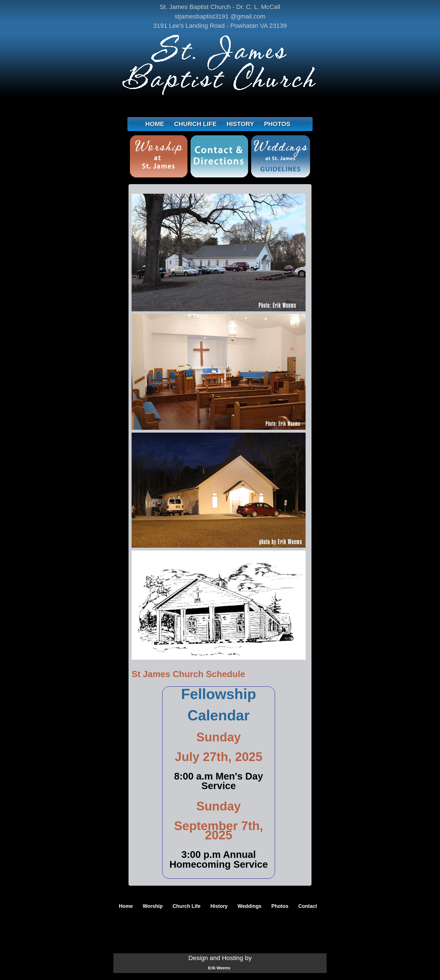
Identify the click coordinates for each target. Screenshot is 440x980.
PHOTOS (277, 124)
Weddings (250, 906)
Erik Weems (219, 968)
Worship (153, 906)
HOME (155, 124)
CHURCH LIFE (195, 124)
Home (126, 906)
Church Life (186, 906)
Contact (308, 906)
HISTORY (240, 124)
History (219, 906)
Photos (280, 906)
